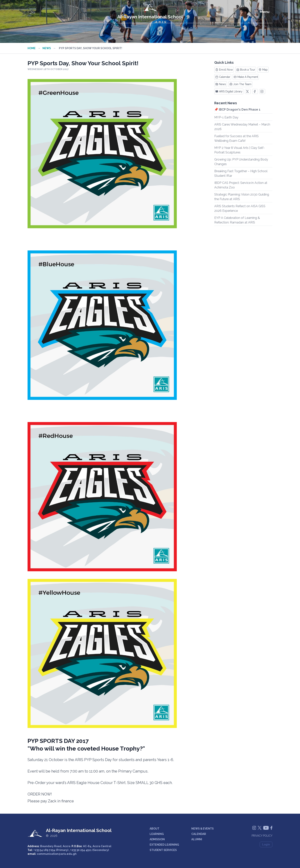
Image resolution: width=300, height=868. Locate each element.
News (47, 48)
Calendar (223, 77)
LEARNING (157, 834)
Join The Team (240, 84)
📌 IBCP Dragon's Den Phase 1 (237, 110)
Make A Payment (246, 77)
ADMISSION (157, 839)
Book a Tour (246, 70)
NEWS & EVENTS (203, 829)
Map (263, 70)
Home (32, 48)
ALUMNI (197, 839)
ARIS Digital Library (229, 91)
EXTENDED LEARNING (164, 845)
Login (266, 844)
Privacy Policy (262, 836)
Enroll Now (224, 70)
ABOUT (154, 829)
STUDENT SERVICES (163, 850)
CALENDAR (199, 834)
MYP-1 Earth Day (226, 117)
